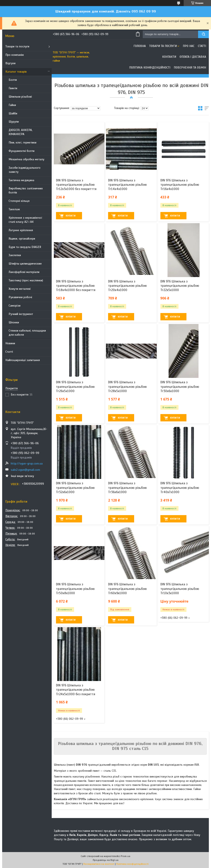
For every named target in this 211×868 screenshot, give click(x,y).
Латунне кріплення (21, 230)
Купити (71, 216)
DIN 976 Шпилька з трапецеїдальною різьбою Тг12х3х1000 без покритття (76, 185)
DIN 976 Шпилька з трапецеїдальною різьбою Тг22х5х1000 (180, 286)
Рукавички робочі (20, 297)
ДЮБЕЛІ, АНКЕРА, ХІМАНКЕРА (21, 132)
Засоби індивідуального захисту (25, 170)
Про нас (189, 46)
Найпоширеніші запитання (23, 360)
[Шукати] (203, 34)
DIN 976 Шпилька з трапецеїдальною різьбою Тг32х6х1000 (75, 488)
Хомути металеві (20, 289)
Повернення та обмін (190, 68)
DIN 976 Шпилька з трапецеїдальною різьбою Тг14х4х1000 (127, 185)
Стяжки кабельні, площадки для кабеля (27, 333)
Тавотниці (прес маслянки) (26, 280)
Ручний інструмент (21, 314)
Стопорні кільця (19, 201)
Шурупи (14, 122)
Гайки (12, 105)
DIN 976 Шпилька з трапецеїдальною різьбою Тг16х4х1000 (180, 185)
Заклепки (15, 255)
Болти (13, 80)
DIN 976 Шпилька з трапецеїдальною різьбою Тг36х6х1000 (127, 488)
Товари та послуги (17, 46)
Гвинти (13, 88)
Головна (140, 46)
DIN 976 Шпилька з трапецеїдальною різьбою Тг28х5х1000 (127, 387)
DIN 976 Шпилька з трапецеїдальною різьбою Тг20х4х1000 (127, 286)
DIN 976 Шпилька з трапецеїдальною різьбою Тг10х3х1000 (180, 589)
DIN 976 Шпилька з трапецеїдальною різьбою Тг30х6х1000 (180, 387)
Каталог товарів (16, 72)
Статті (9, 352)
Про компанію (15, 55)
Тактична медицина (21, 180)
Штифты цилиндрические (25, 264)
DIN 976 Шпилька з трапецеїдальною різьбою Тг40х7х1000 (180, 488)
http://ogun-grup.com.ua (27, 464)
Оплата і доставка (193, 57)
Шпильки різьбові (20, 97)
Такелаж (14, 209)
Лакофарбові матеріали (24, 272)
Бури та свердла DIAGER (25, 247)
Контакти (169, 57)
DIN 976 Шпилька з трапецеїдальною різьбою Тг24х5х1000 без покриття (76, 690)
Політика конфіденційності (150, 68)
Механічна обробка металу (26, 159)
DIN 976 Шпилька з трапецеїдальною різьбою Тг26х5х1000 (75, 387)
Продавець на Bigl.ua (106, 860)
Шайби (13, 113)
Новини (10, 343)
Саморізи (15, 306)
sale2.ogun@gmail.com (25, 470)
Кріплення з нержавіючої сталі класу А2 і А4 (25, 220)
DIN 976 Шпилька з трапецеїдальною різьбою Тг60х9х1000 (127, 589)
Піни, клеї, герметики (22, 143)
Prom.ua (126, 856)
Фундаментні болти (22, 151)
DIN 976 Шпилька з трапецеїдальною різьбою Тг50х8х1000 (75, 589)
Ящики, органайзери (22, 239)
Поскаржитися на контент (99, 864)
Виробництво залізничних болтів (26, 190)
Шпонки (14, 322)
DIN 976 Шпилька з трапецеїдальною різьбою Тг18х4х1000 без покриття (76, 286)
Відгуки (10, 63)
